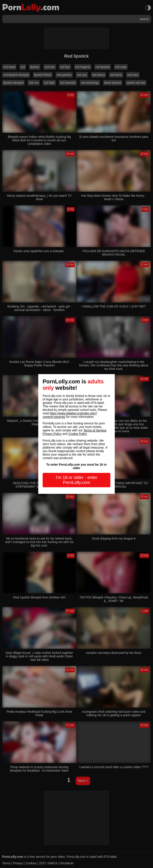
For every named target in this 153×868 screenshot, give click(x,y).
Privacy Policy (52, 434)
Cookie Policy (78, 434)
